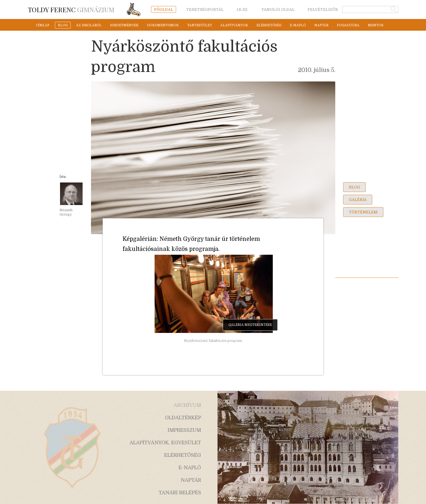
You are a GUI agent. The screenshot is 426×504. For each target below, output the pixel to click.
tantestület (200, 25)
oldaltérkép (183, 418)
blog (63, 25)
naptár (321, 25)
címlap (43, 25)
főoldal (164, 10)
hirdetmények (124, 25)
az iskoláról (89, 25)
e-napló (298, 25)
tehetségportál (205, 10)
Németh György (66, 212)
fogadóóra (348, 25)
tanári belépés (180, 493)
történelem (363, 212)
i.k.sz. (242, 10)
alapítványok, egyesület (165, 443)
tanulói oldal (278, 10)
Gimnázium (71, 10)
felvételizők (323, 10)
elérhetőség (269, 25)
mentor (376, 25)
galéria (358, 200)
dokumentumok (163, 25)
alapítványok (234, 25)
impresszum (184, 430)
